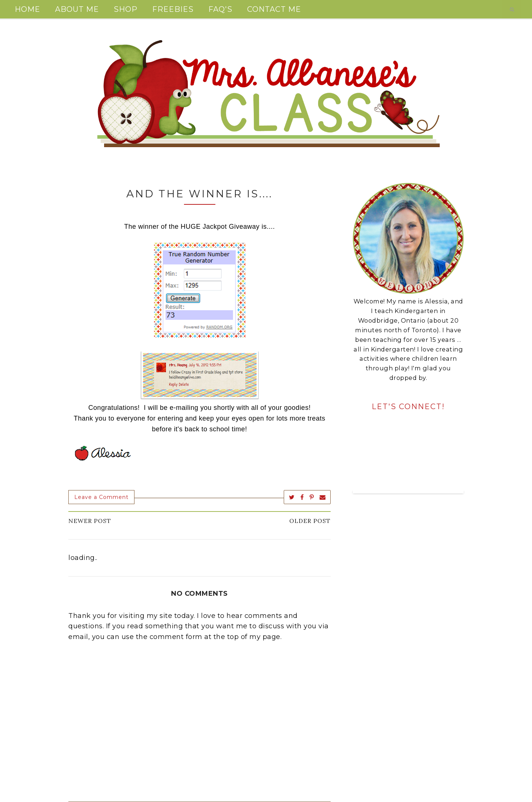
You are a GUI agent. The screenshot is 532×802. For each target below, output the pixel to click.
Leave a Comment (101, 497)
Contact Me (274, 9)
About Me (77, 9)
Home (28, 9)
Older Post (310, 521)
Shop (126, 9)
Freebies (173, 9)
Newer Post (90, 521)
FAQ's (220, 9)
